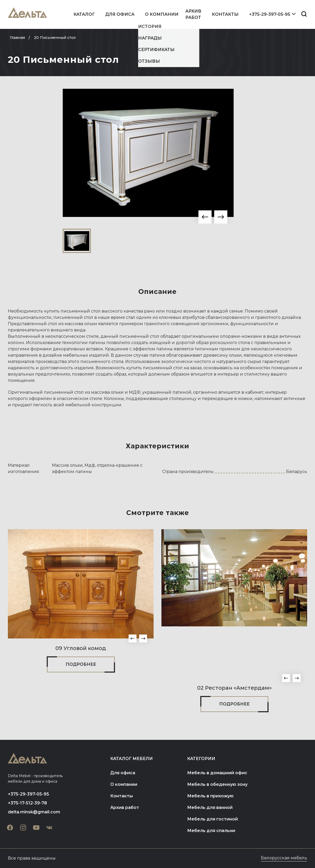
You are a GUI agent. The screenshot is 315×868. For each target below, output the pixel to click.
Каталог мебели (132, 759)
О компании (162, 14)
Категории (201, 759)
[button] (205, 217)
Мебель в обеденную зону (217, 784)
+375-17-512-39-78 (27, 803)
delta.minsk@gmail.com (34, 812)
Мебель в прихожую (210, 796)
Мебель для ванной (210, 807)
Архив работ (193, 14)
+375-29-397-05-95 (270, 14)
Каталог (84, 14)
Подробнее (81, 664)
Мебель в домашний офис (217, 773)
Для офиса (120, 14)
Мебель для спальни (211, 831)
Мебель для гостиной (212, 819)
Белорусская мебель (284, 858)
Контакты (225, 14)
